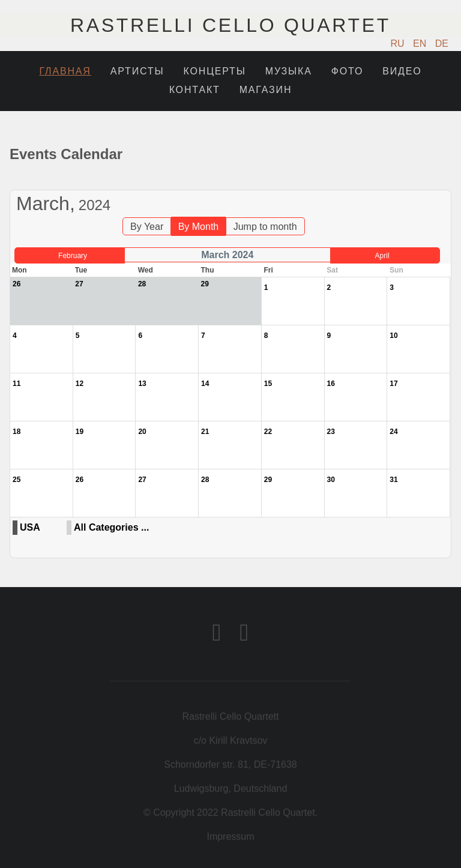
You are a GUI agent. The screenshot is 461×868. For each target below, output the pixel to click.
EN (421, 44)
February (73, 256)
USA (30, 527)
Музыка (289, 71)
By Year (147, 227)
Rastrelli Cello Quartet (230, 25)
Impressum (230, 836)
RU (399, 44)
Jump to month (265, 227)
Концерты (214, 71)
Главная (65, 71)
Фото (347, 71)
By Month (199, 227)
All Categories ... (111, 527)
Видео (402, 71)
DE (442, 44)
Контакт (195, 90)
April (382, 256)
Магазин (266, 90)
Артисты (137, 71)
